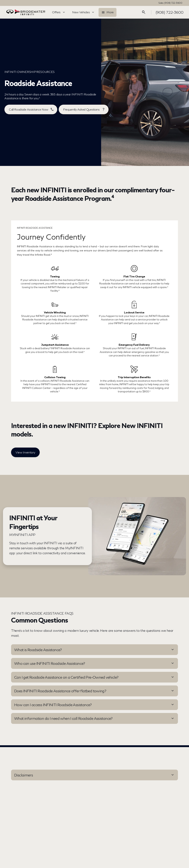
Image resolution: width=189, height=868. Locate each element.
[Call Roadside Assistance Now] (31, 109)
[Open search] (144, 12)
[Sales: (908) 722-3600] (170, 3)
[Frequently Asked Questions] (84, 109)
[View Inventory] (25, 452)
